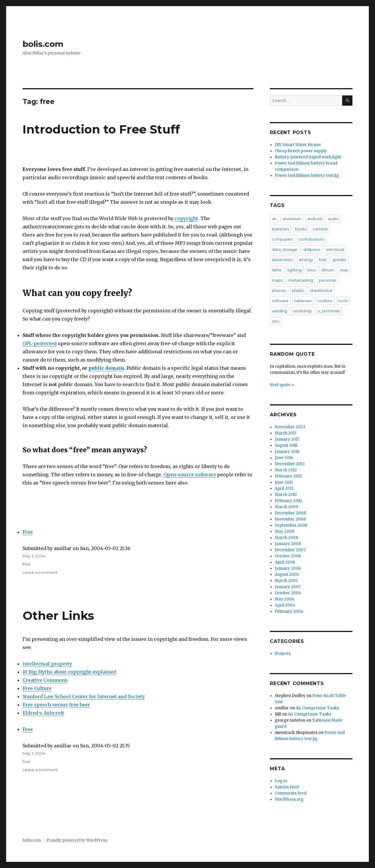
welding (279, 311)
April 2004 (285, 605)
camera (320, 229)
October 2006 (288, 556)
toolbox (325, 301)
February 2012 (288, 476)
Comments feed (291, 793)
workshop (302, 311)
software (280, 301)
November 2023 (290, 427)
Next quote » (282, 385)
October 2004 (288, 593)
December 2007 (290, 550)
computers (282, 239)
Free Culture (37, 688)
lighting (294, 270)
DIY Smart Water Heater (298, 145)
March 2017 (285, 433)
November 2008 (290, 519)
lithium (328, 270)
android (315, 219)
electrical (335, 249)
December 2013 (290, 464)
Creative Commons (45, 680)
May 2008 (284, 531)
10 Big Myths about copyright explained (69, 672)
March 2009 (286, 507)
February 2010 (288, 501)
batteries (281, 229)
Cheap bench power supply (301, 151)
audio (333, 219)
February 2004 (289, 611)
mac (344, 270)
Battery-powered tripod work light (308, 157)
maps (277, 280)
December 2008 (290, 513)
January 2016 (287, 452)
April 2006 (285, 562)
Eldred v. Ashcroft (43, 713)
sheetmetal (321, 290)
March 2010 (286, 495)
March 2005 (286, 581)
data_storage (285, 249)
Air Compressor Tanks (317, 708)
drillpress (312, 249)
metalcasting (301, 280)
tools (343, 301)
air (274, 219)
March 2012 (286, 470)
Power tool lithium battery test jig (307, 176)
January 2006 (288, 568)
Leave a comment (40, 572)
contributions (311, 239)
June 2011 (284, 482)
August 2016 (286, 445)
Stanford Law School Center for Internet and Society (84, 696)
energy (306, 260)
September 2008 (291, 525)
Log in (281, 781)
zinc (276, 321)
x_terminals (329, 311)
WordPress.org (289, 799)
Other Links (58, 616)
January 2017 (287, 439)
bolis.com (43, 44)
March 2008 (286, 538)
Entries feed (287, 787)
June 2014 (284, 458)
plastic (298, 290)
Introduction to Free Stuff (101, 129)
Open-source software (190, 475)
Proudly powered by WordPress (77, 840)
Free (28, 532)
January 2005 (288, 587)
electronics (283, 260)
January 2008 (288, 544)
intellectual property (47, 664)
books (301, 229)
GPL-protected (40, 343)
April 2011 (284, 488)
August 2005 (287, 575)
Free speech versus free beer (56, 705)
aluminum (292, 219)
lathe (277, 270)
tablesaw (303, 301)
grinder (340, 260)
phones (279, 290)
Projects (283, 654)
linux (312, 270)
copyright (186, 218)
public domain (106, 368)
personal (327, 280)
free (27, 564)
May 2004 (285, 599)
